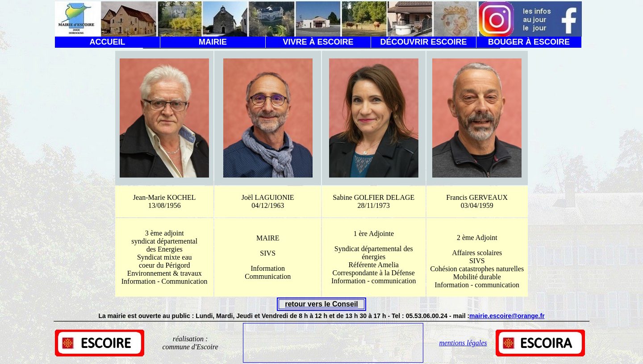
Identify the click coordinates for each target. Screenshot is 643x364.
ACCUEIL (108, 42)
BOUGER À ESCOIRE (529, 42)
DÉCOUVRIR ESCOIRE (423, 42)
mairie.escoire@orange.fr (507, 316)
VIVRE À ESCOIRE (318, 42)
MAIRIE (213, 42)
